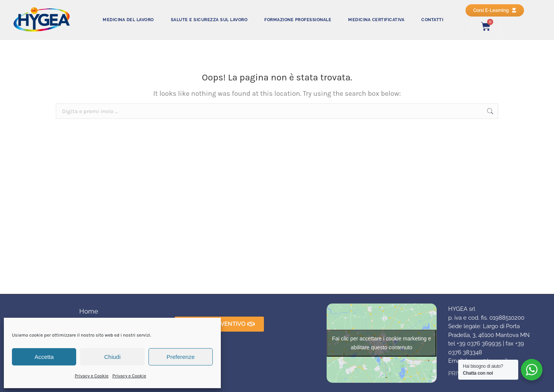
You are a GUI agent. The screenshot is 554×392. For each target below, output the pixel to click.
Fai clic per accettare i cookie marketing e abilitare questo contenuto (382, 343)
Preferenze (181, 357)
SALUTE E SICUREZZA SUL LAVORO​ (209, 20)
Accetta (44, 357)
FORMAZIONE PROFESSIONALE (298, 20)
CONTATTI (432, 20)
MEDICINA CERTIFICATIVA (376, 20)
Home (89, 311)
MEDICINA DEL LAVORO (128, 20)
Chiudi (113, 357)
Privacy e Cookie (92, 376)
